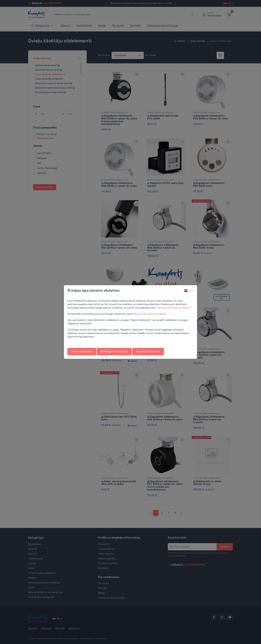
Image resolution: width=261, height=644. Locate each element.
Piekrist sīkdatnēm (82, 352)
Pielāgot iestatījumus (114, 352)
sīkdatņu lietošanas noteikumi (174, 308)
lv (188, 291)
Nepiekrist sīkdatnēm (148, 352)
